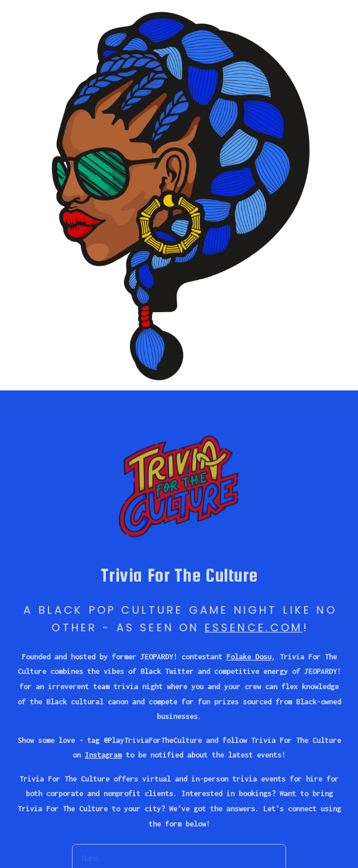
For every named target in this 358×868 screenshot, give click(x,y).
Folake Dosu (249, 656)
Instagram (103, 755)
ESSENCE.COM (254, 627)
